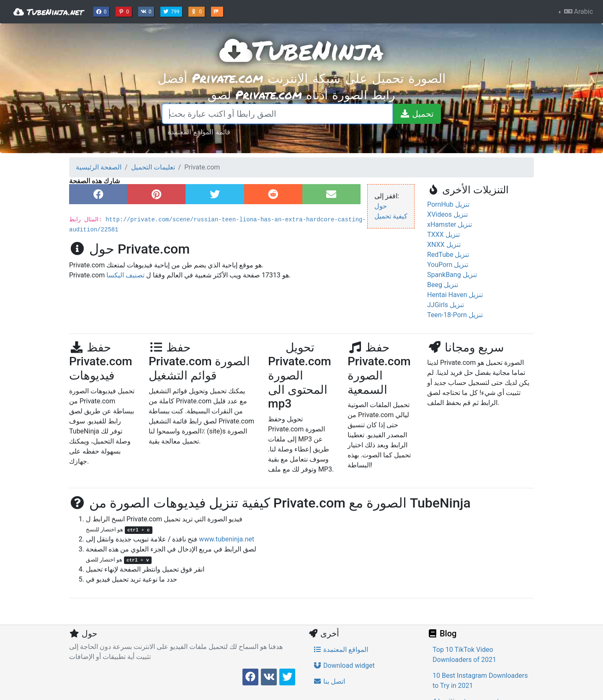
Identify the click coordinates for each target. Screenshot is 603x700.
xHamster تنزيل (450, 224)
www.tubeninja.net (227, 539)
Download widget (344, 665)
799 (172, 11)
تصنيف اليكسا (125, 275)
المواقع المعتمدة (341, 650)
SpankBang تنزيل (452, 275)
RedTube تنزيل (448, 255)
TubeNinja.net (48, 12)
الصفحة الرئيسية (99, 167)
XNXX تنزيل (444, 245)
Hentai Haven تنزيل (455, 295)
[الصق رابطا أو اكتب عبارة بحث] (277, 114)
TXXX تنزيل (443, 235)
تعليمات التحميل (153, 167)
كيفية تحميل (391, 216)
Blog (442, 633)
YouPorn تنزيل (448, 265)
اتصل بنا (329, 681)
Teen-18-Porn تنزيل (455, 315)
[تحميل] (417, 114)
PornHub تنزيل (448, 204)
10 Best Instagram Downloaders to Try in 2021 (480, 681)
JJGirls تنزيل (446, 305)
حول (381, 206)
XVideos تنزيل (447, 214)
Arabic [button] (578, 12)
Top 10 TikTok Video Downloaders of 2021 (464, 655)
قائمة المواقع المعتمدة (199, 132)
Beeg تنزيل (443, 285)
